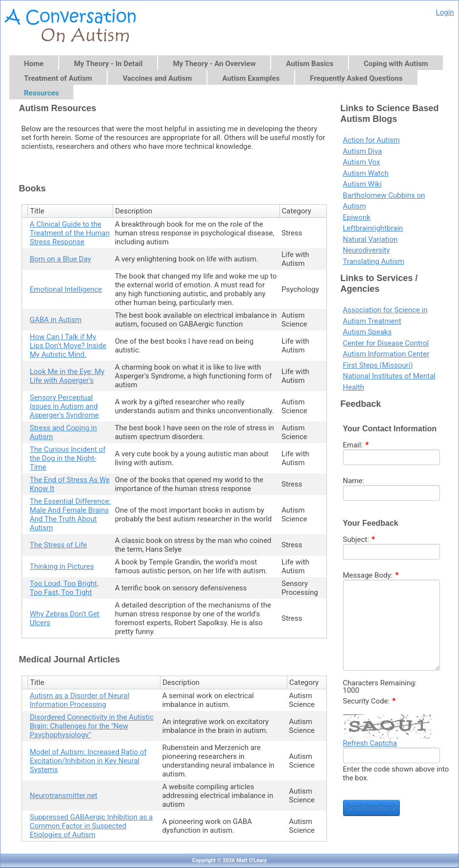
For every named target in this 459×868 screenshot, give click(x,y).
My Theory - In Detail (108, 64)
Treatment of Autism (58, 78)
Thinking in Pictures (62, 566)
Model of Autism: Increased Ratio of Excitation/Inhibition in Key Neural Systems (88, 761)
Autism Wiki (362, 184)
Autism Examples (251, 78)
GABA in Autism (56, 320)
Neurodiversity (367, 250)
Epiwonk (357, 217)
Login (445, 12)
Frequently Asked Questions (356, 78)
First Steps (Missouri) (378, 365)
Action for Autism (372, 140)
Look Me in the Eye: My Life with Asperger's (67, 376)
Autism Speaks (367, 332)
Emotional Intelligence (66, 289)
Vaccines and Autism (157, 78)
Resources (41, 93)
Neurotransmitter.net (64, 796)
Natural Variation (370, 239)
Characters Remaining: (380, 683)
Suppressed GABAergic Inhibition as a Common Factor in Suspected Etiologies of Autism (91, 826)
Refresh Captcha (370, 743)
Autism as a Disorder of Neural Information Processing (80, 700)
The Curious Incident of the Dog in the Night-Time (68, 458)
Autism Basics (310, 64)
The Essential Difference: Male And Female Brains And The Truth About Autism (70, 515)
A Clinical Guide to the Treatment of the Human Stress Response (70, 233)
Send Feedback (372, 808)
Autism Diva (363, 151)
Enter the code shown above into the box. (396, 774)
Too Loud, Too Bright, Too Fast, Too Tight (64, 588)
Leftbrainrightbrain (373, 228)
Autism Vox (362, 162)
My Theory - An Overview (214, 64)
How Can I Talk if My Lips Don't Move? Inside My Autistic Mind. (68, 346)
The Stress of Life (58, 545)
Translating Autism (374, 261)
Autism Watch (366, 173)
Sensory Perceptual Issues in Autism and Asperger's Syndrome (64, 406)
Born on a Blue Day (60, 259)
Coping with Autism (396, 64)
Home (34, 64)
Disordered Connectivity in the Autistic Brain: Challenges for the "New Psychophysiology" (92, 726)
